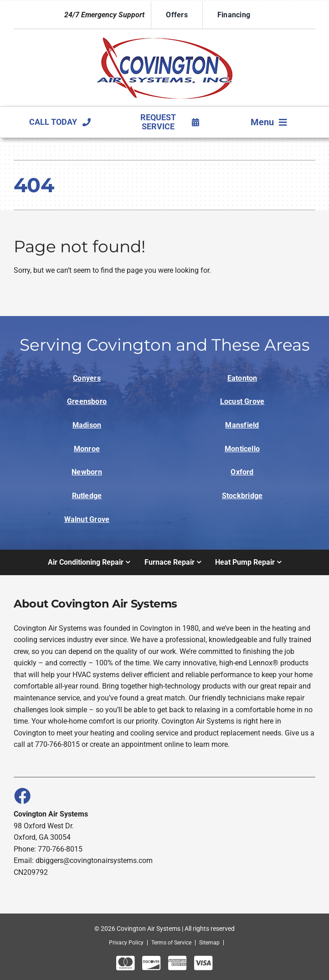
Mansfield (242, 425)
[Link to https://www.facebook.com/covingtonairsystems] (22, 796)
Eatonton (242, 378)
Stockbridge (242, 496)
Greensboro (87, 401)
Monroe (87, 449)
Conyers (87, 378)
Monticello (242, 449)
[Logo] (164, 37)
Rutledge (87, 496)
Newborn (87, 472)
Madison (87, 425)
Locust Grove (242, 401)
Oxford (242, 472)
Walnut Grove (87, 519)
